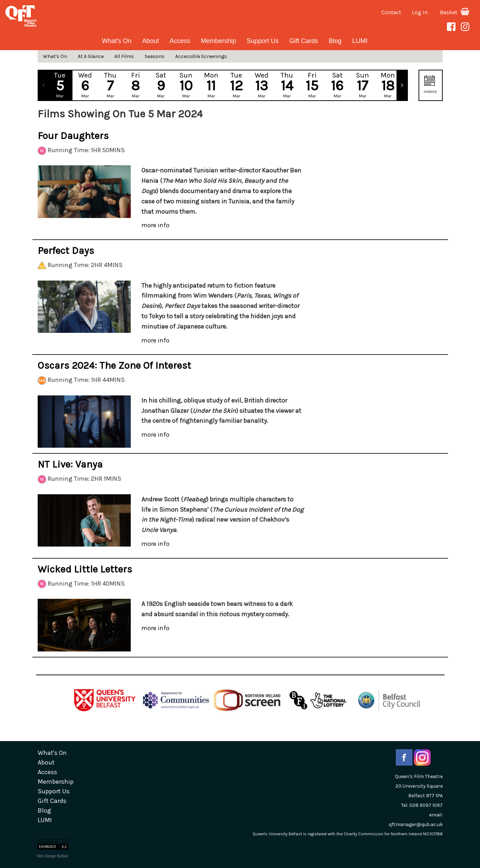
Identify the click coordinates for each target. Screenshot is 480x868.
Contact (391, 12)
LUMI (360, 41)
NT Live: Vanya (70, 464)
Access (180, 41)
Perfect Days (66, 251)
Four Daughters (73, 136)
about (150, 41)
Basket (455, 12)
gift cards (304, 41)
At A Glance (91, 56)
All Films (124, 56)
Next (402, 85)
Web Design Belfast (53, 856)
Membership (218, 41)
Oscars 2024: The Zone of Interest (114, 365)
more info (155, 225)
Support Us (263, 41)
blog (335, 41)
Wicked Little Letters (85, 569)
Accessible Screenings (201, 56)
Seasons (155, 56)
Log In (420, 12)
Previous (44, 85)
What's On (117, 41)
